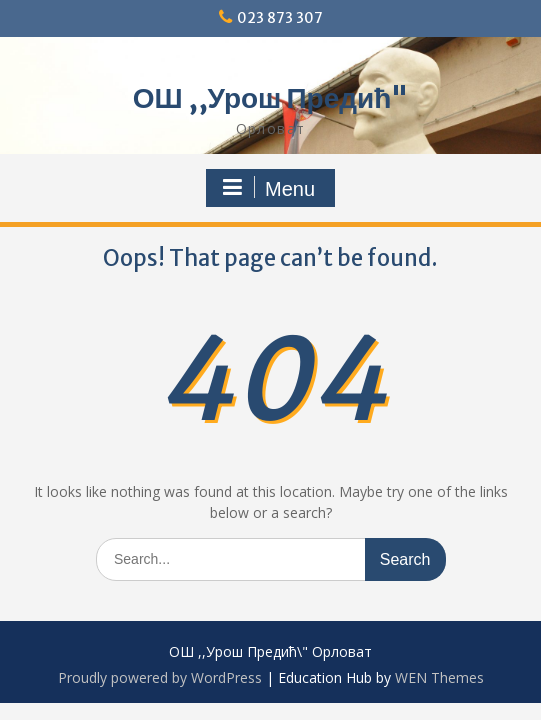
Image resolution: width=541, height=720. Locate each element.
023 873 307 (280, 18)
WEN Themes (439, 677)
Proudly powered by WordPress (160, 677)
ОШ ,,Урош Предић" (271, 98)
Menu (268, 188)
